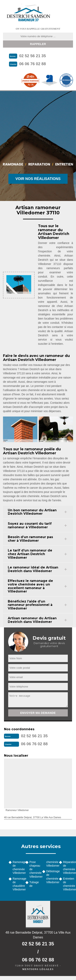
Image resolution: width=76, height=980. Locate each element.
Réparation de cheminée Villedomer (68, 868)
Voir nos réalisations (38, 179)
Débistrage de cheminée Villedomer (51, 877)
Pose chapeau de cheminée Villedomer (34, 869)
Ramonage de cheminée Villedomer (18, 868)
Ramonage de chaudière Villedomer (18, 884)
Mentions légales (38, 969)
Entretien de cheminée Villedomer (68, 884)
